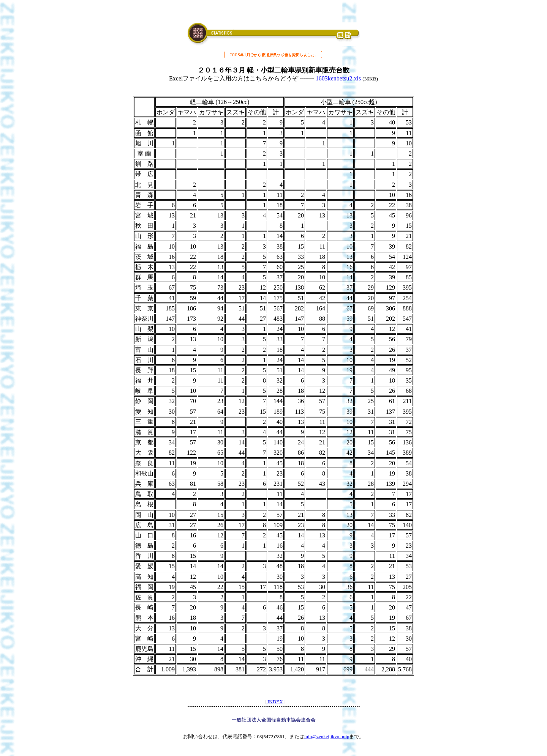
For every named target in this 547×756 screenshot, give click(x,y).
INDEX (275, 702)
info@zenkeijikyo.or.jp (327, 737)
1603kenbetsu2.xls (338, 78)
